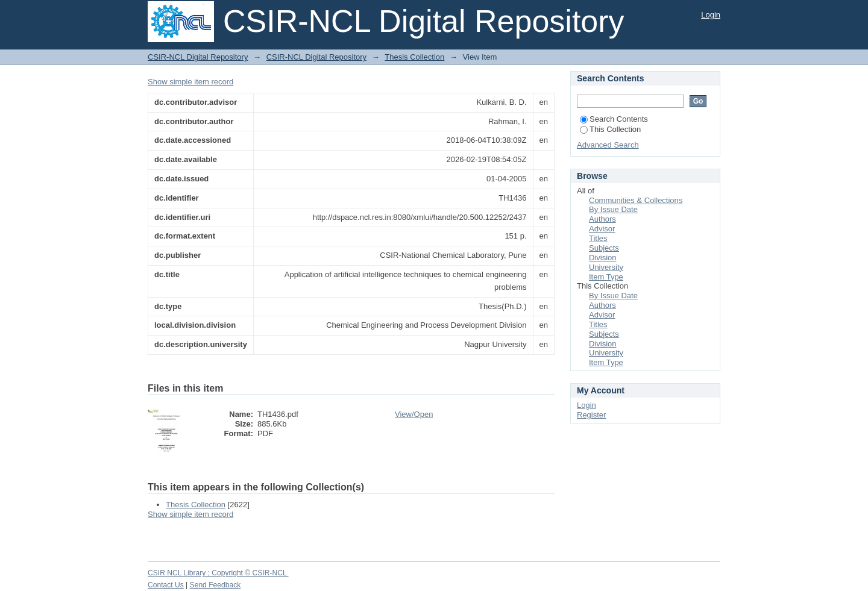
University (606, 267)
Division (603, 258)
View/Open (414, 414)
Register (591, 415)
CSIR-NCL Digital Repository (198, 57)
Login (711, 15)
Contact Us (166, 585)
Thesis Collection (414, 57)
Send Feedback (215, 585)
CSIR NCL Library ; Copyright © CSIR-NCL (218, 573)
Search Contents (614, 119)
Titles (598, 238)
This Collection (610, 129)
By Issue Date (613, 209)
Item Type (606, 277)
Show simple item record (190, 82)
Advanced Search (608, 145)
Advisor (602, 229)
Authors (602, 219)
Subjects (604, 248)
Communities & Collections (636, 200)
